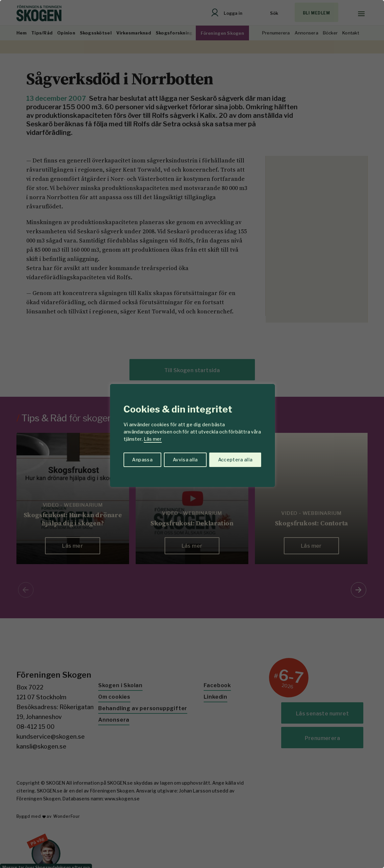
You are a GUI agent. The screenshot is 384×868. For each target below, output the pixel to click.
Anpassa (142, 460)
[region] (192, 434)
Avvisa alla (185, 460)
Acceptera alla (235, 460)
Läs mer (153, 439)
